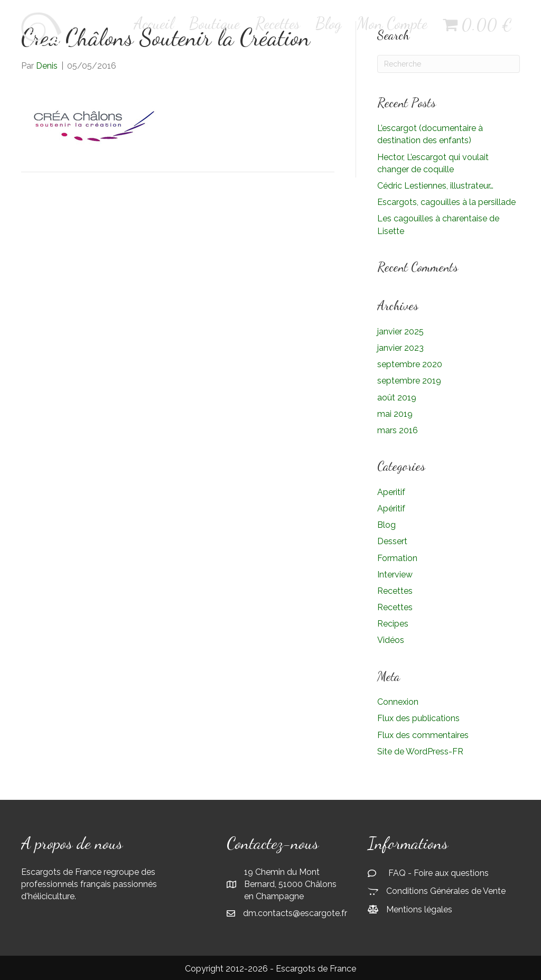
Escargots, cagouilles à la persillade (446, 202)
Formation (397, 558)
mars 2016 (398, 430)
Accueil (154, 23)
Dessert (392, 541)
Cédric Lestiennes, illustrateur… (435, 186)
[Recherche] (449, 64)
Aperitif (391, 492)
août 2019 (397, 398)
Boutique (214, 23)
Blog (329, 23)
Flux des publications (418, 718)
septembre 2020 (410, 364)
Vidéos (391, 640)
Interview (395, 575)
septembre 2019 (409, 381)
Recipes (393, 624)
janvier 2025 (400, 332)
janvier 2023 (400, 348)
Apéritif (391, 508)
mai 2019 (395, 414)
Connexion (398, 702)
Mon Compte (392, 23)
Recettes (278, 23)
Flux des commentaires (423, 735)
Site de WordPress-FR (420, 752)
